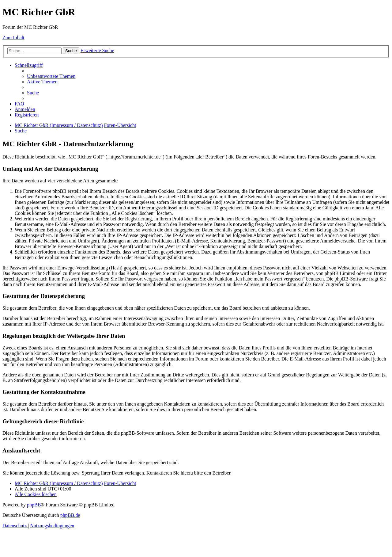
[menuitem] (51, 76)
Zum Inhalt (13, 38)
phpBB (34, 505)
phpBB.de (70, 515)
